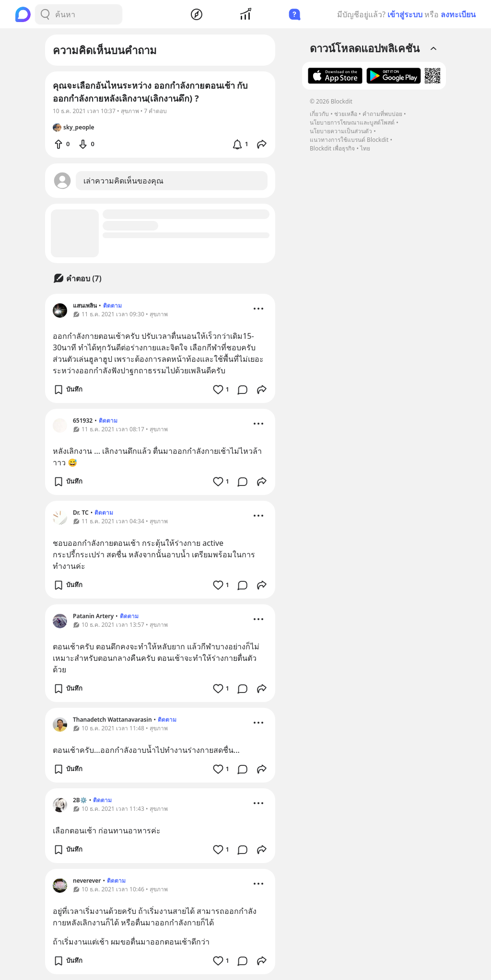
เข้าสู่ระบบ (405, 14)
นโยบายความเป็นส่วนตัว (341, 131)
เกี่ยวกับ (319, 114)
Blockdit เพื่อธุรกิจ (332, 148)
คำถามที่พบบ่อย (382, 114)
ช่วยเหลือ (346, 114)
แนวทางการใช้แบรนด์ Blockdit (349, 140)
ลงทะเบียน (458, 14)
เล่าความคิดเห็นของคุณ (123, 181)
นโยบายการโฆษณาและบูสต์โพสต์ (352, 122)
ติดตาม (112, 306)
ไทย (365, 148)
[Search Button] (45, 14)
